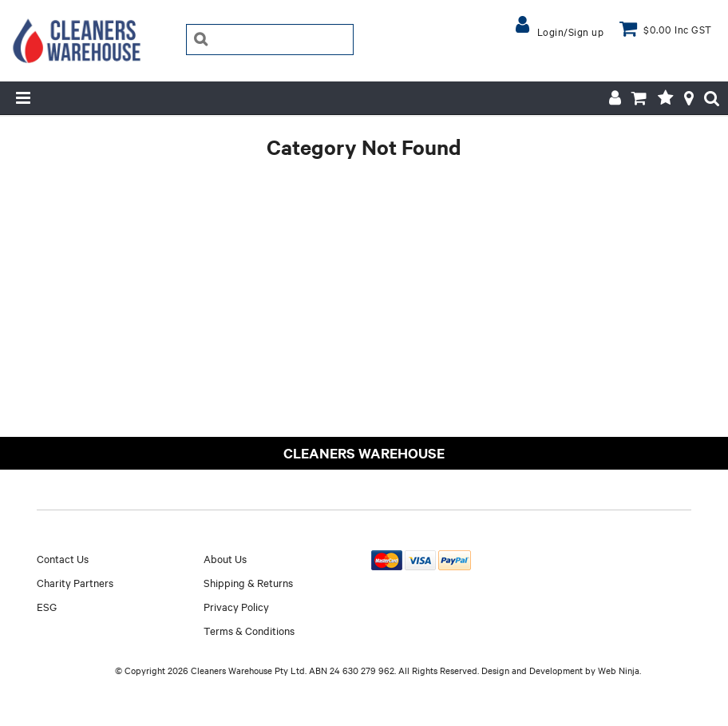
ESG (47, 606)
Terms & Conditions (249, 630)
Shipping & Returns (248, 582)
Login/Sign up (571, 31)
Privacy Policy (236, 606)
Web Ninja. (619, 670)
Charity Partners (75, 582)
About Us (225, 558)
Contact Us (63, 558)
